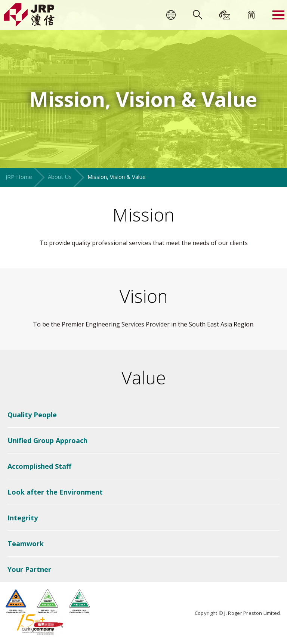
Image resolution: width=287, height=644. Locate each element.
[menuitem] (251, 14)
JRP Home (19, 177)
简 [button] (251, 14)
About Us (60, 177)
